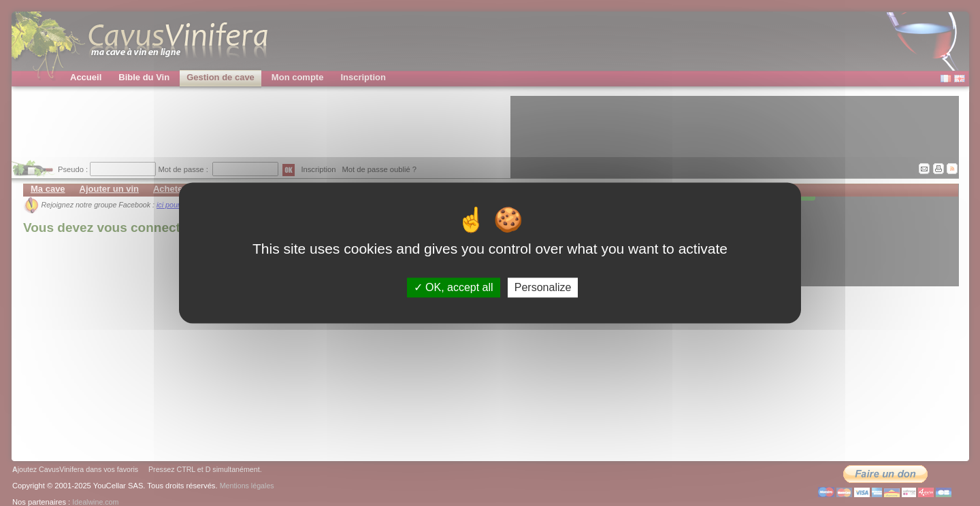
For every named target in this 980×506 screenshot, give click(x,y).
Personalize (543, 287)
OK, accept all (454, 287)
